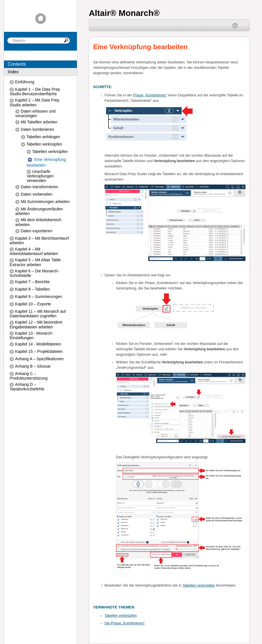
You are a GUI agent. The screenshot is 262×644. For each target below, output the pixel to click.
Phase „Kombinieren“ (150, 95)
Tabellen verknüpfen (199, 585)
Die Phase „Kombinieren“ (125, 623)
